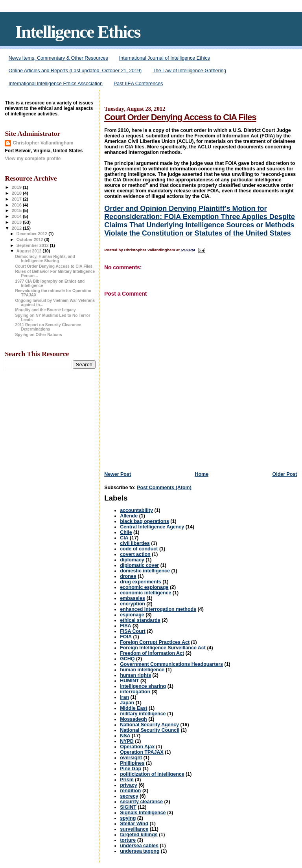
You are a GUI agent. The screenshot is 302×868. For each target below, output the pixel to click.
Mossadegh (134, 719)
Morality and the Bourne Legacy (46, 310)
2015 (17, 210)
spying (128, 818)
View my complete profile (33, 159)
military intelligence (143, 714)
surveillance (134, 829)
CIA (124, 538)
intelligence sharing (143, 686)
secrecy (129, 796)
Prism (127, 780)
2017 (17, 199)
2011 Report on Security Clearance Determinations (48, 327)
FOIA (126, 637)
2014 (17, 216)
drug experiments (141, 582)
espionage (132, 615)
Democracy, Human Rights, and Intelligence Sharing (45, 259)
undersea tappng (140, 851)
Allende (129, 516)
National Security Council (150, 730)
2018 (17, 193)
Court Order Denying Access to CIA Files (180, 117)
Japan (127, 703)
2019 (17, 187)
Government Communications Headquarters (171, 664)
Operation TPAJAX (142, 752)
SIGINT (128, 807)
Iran (124, 697)
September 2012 (33, 245)
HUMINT (129, 681)
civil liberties (135, 543)
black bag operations (145, 521)
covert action (135, 554)
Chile (126, 532)
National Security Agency (149, 725)
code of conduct (139, 549)
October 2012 (30, 239)
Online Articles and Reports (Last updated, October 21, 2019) (75, 71)
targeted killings (139, 835)
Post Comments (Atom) (164, 488)
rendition (130, 791)
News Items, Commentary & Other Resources (58, 58)
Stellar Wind (134, 824)
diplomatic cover (139, 565)
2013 (17, 222)
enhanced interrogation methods (158, 609)
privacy (129, 785)
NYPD (127, 741)
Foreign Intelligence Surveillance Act (163, 648)
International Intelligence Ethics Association (56, 84)
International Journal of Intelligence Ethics (165, 58)
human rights (135, 675)
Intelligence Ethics (77, 32)
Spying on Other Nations (39, 335)
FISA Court (133, 631)
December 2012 (32, 234)
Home (202, 474)
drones (128, 576)
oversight (131, 758)
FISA (125, 626)
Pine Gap (131, 769)
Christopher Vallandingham (43, 143)
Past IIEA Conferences (138, 84)
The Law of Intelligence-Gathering (189, 71)
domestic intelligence (145, 571)
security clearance (141, 802)
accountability (136, 510)
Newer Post (118, 474)
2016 (17, 205)
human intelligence (142, 670)
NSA (125, 736)
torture (128, 840)
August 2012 (30, 251)
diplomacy (132, 560)
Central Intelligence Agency (152, 527)
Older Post (285, 474)
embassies (133, 598)
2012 (17, 228)
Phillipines (132, 763)
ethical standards (140, 620)
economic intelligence (145, 593)
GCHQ (127, 659)
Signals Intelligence (143, 813)
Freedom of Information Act (152, 653)
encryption (133, 604)
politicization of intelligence (152, 774)
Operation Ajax (137, 747)
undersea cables (139, 846)
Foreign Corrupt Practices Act (155, 642)
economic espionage (144, 587)
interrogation (135, 692)
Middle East (134, 708)
